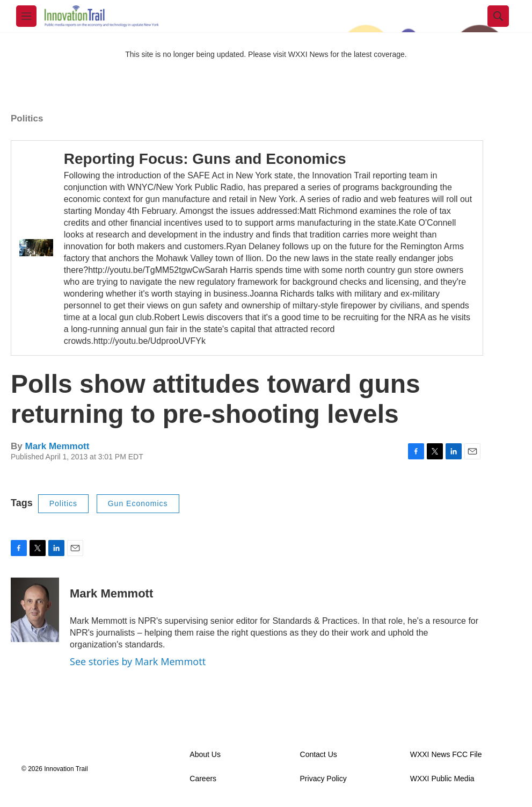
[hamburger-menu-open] (26, 16)
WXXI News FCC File (446, 755)
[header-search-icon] (498, 16)
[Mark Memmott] (35, 610)
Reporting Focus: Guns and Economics (205, 159)
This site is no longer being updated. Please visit (207, 54)
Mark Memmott (57, 446)
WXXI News (308, 54)
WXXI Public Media (442, 779)
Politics (27, 118)
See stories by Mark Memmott (138, 661)
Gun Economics (138, 503)
